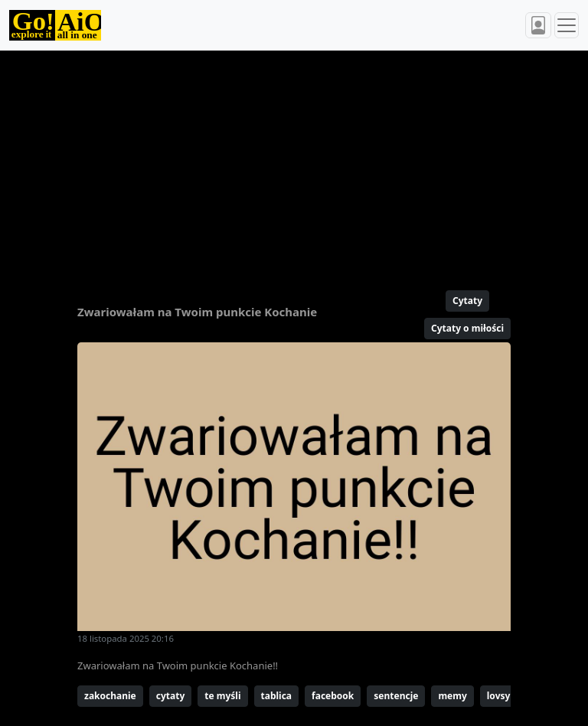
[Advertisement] (294, 164)
